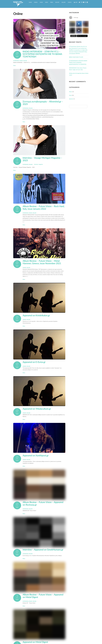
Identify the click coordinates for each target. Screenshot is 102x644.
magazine (41, 164)
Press (52, 2)
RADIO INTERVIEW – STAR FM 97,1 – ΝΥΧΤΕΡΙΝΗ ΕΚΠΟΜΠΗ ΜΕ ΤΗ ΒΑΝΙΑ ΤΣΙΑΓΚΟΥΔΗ (42, 54)
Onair (21, 61)
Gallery (64, 2)
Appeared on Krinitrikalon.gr (36, 315)
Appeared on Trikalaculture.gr (37, 409)
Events (70, 2)
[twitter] (79, 2)
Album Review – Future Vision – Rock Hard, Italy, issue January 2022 (44, 207)
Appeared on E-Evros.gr (34, 362)
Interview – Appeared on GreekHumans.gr (43, 550)
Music (41, 2)
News (47, 2)
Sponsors (71, 99)
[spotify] (87, 2)
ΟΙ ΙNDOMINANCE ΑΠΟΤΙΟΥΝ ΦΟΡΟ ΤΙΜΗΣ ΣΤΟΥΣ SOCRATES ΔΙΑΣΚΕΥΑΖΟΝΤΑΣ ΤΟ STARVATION (78, 62)
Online (25, 61)
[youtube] (83, 2)
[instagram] (85, 2)
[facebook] (81, 2)
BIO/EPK (57, 2)
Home (30, 2)
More (15, 65)
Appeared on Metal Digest (35, 642)
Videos (36, 2)
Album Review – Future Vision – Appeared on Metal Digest (43, 596)
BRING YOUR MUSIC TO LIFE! (76, 57)
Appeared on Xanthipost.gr (36, 455)
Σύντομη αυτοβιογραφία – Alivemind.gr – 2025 (43, 103)
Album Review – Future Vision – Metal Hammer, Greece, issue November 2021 (42, 262)
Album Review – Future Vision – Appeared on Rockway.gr (43, 503)
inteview (36, 164)
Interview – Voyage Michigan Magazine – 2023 (42, 159)
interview (16, 61)
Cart (76, 2)
